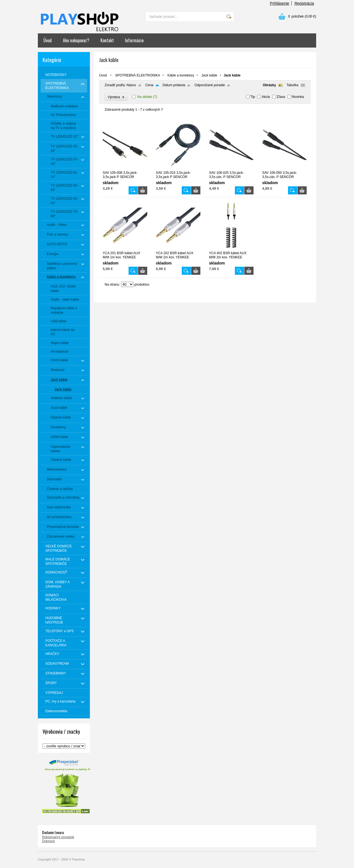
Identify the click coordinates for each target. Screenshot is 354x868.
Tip (253, 97)
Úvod (48, 40)
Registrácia (304, 3)
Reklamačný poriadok (58, 837)
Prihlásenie (280, 3)
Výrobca (116, 97)
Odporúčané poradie (210, 85)
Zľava (281, 97)
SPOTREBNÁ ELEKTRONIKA (138, 75)
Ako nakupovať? (76, 40)
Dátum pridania (174, 85)
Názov (131, 85)
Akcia (266, 97)
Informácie (134, 40)
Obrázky (269, 85)
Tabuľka (292, 85)
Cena (149, 85)
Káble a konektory (181, 75)
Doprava (48, 841)
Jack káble (209, 75)
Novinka (298, 97)
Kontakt (107, 40)
